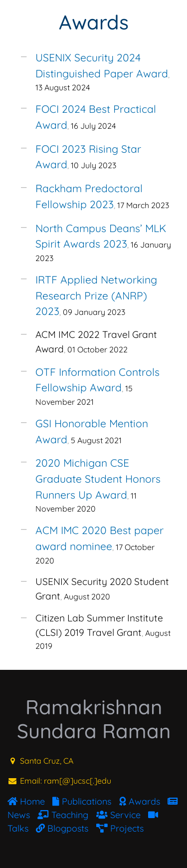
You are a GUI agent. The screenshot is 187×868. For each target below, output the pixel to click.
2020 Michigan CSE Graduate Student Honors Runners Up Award (98, 478)
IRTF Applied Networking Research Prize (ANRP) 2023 (96, 295)
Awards (94, 22)
